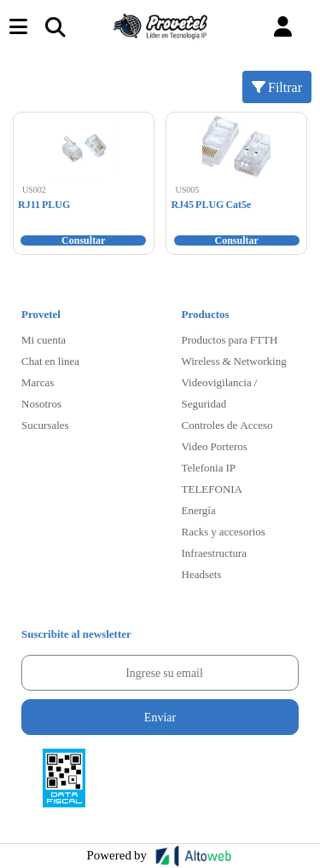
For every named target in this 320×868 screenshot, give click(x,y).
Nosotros (41, 403)
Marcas (38, 382)
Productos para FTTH (230, 339)
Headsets (202, 574)
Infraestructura (215, 553)
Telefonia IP (209, 467)
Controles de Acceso (227, 425)
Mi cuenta (44, 339)
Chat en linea (50, 361)
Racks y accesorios (224, 531)
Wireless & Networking (234, 361)
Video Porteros (215, 446)
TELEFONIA (212, 489)
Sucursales (45, 425)
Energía (199, 510)
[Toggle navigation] (55, 26)
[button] (283, 27)
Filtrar (277, 87)
